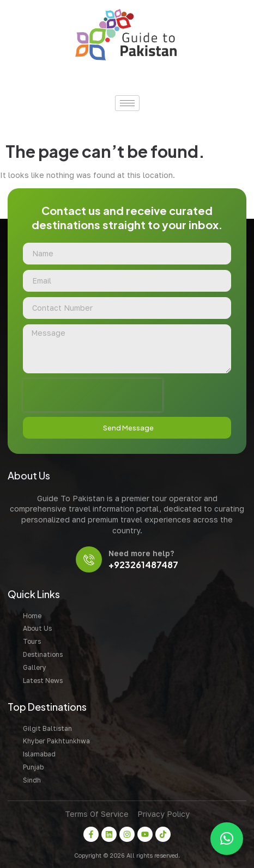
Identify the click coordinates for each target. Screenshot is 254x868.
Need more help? (141, 553)
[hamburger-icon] (127, 103)
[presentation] (93, 395)
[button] (227, 839)
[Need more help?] (89, 559)
